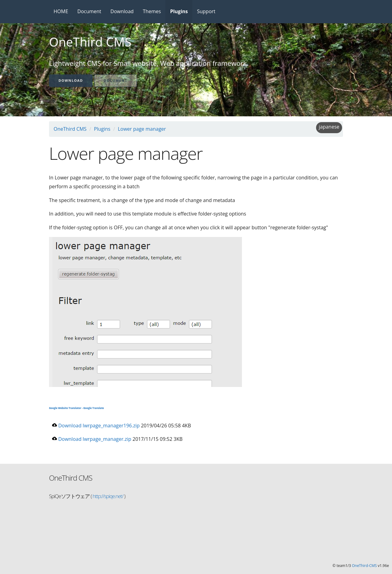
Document (89, 11)
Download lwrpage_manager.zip (92, 439)
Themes (152, 11)
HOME (61, 11)
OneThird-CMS (364, 566)
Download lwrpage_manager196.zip (96, 426)
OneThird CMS (70, 129)
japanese (329, 127)
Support (206, 11)
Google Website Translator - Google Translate (76, 408)
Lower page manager (142, 129)
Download (122, 11)
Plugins (179, 11)
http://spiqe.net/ (107, 496)
